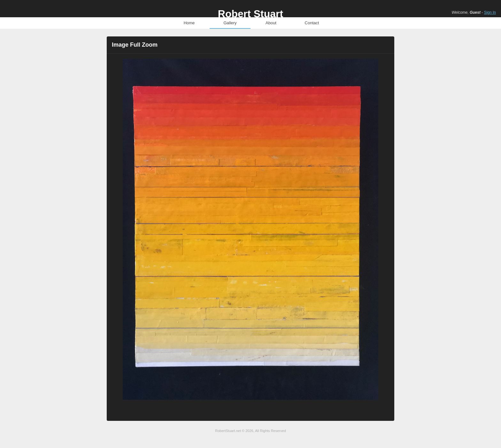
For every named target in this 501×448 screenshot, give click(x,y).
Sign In (490, 12)
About (271, 23)
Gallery (230, 23)
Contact (312, 23)
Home (189, 23)
